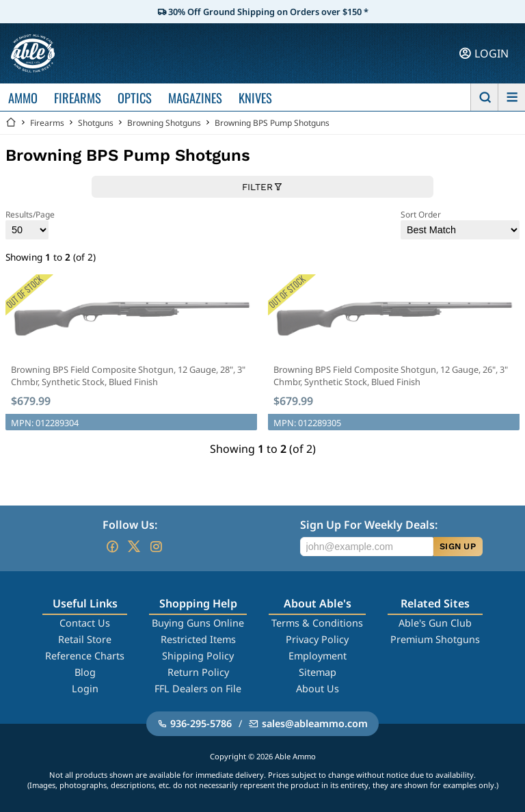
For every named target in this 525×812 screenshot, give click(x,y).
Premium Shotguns (435, 639)
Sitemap (318, 672)
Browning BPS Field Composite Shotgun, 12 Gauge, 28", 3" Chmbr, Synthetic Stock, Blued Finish (128, 376)
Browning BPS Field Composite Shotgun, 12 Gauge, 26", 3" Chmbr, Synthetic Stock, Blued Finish (391, 376)
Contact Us (85, 623)
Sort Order (460, 224)
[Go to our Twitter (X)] (134, 547)
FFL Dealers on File (198, 689)
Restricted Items (198, 639)
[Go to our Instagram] (156, 547)
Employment (318, 656)
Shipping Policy (198, 656)
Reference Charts (85, 656)
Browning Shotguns (164, 123)
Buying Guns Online (198, 623)
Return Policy (198, 672)
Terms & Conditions (317, 623)
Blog (85, 672)
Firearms (47, 123)
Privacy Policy (317, 639)
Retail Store (85, 639)
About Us (318, 689)
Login (85, 689)
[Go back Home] (11, 123)
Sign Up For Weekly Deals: (369, 525)
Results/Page (30, 224)
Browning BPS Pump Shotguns (272, 123)
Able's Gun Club (435, 623)
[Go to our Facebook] (112, 547)
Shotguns (96, 123)
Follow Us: (130, 525)
